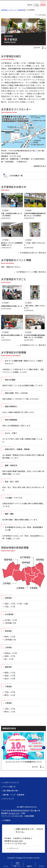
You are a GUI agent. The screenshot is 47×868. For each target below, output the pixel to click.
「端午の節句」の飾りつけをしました (35, 307)
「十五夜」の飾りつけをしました (35, 244)
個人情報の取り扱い (11, 791)
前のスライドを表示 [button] (5, 748)
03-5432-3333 (17, 841)
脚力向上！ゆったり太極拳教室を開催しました (12, 244)
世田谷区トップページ (9, 10)
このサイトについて (11, 782)
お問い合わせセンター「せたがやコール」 (29, 830)
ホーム (6, 866)
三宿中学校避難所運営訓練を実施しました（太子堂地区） (35, 214)
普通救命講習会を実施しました (12, 306)
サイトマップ (8, 799)
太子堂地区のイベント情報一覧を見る (31, 272)
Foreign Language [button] (36, 5)
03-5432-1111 (14, 813)
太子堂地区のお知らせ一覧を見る (33, 253)
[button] (30, 4)
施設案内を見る (40, 166)
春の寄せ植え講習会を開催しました (12, 336)
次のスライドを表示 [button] (45, 748)
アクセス (41, 866)
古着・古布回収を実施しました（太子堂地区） (12, 214)
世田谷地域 (22, 10)
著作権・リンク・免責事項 (14, 795)
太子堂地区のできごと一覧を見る (33, 345)
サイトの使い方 (9, 787)
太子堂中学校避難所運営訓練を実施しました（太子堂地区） (35, 336)
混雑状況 (29, 866)
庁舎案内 (7, 820)
